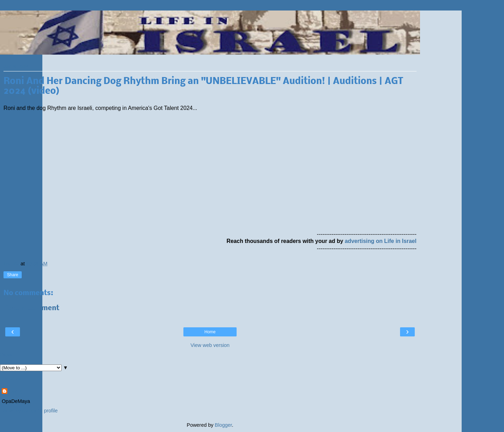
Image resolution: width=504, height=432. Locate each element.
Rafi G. (17, 392)
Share (13, 275)
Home (210, 332)
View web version (210, 345)
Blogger (223, 425)
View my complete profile (30, 411)
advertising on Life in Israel (381, 241)
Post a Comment (31, 308)
